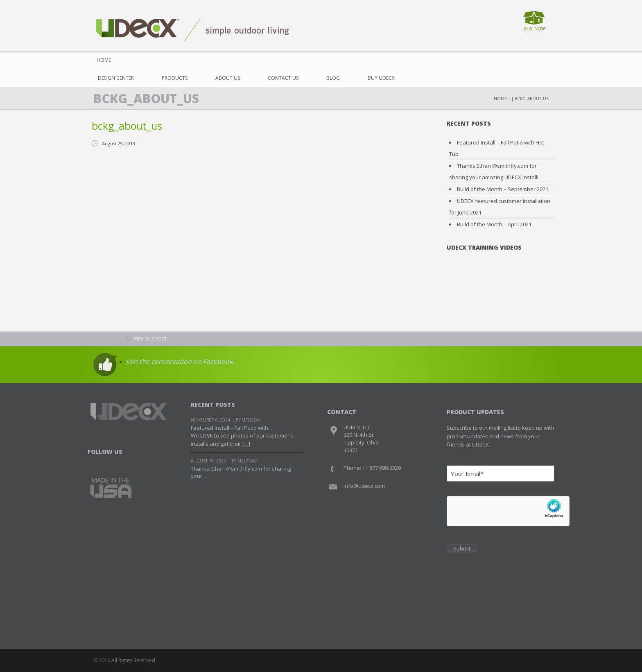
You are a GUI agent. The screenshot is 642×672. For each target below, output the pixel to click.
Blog (333, 78)
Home (101, 60)
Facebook (95, 462)
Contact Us (283, 78)
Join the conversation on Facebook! (180, 361)
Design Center (116, 78)
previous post (150, 339)
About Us (228, 78)
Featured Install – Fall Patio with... (231, 428)
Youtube (126, 462)
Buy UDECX (381, 78)
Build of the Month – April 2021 (494, 224)
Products (175, 78)
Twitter (110, 462)
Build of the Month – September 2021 (503, 189)
